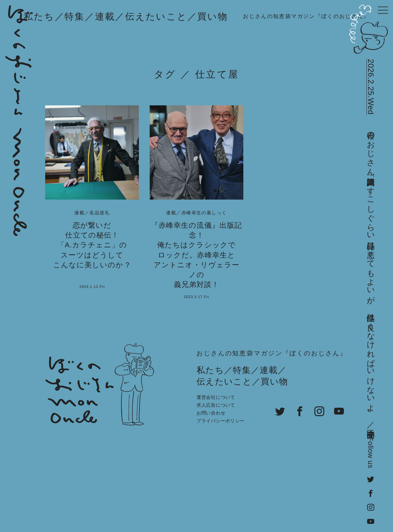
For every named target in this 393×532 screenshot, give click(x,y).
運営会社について (216, 397)
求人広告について (216, 405)
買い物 (212, 17)
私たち (39, 17)
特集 (75, 17)
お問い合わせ (211, 413)
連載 (105, 17)
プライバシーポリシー (221, 421)
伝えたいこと (156, 17)
